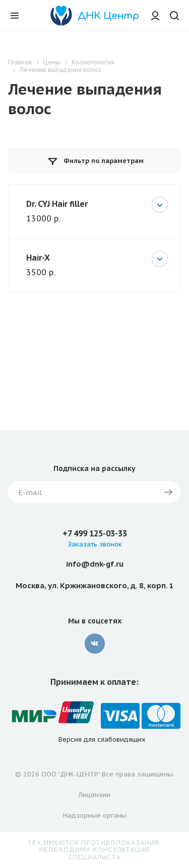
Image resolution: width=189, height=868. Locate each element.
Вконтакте (95, 644)
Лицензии (94, 795)
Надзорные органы (95, 815)
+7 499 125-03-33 (95, 533)
